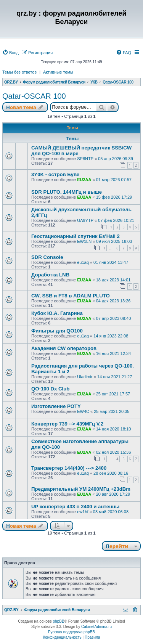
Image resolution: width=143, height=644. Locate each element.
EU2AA (84, 180)
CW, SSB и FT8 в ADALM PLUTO (71, 296)
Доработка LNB (50, 275)
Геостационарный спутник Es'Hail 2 (76, 236)
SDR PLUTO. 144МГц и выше (67, 192)
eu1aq (83, 262)
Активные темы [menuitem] (58, 72)
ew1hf (83, 512)
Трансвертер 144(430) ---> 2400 (69, 468)
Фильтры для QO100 (57, 331)
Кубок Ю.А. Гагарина (57, 313)
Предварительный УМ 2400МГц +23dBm (81, 489)
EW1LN (84, 241)
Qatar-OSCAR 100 (34, 96)
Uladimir (85, 377)
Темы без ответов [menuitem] (19, 72)
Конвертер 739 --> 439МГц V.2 (67, 424)
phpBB (59, 621)
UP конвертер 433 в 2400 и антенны (75, 507)
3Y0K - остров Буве (55, 174)
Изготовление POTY (56, 406)
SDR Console (47, 257)
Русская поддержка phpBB (71, 632)
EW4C (83, 411)
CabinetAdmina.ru (96, 627)
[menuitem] (10, 53)
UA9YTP (85, 220)
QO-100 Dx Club (50, 389)
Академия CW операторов (64, 348)
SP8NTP (85, 159)
